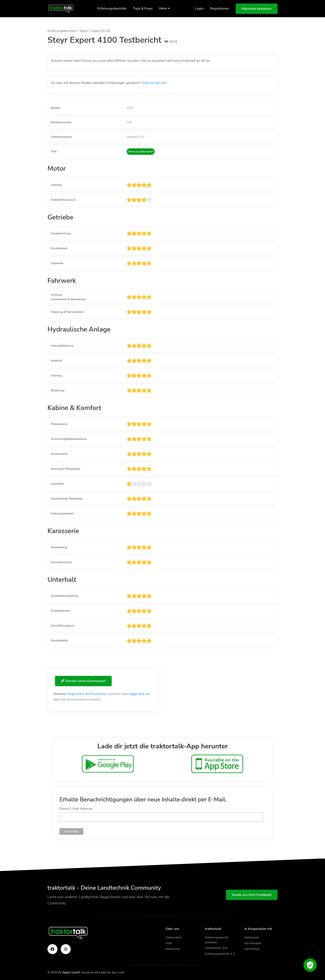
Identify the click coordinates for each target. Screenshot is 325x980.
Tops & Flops (143, 8)
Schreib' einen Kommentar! (85, 681)
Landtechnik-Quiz (216, 948)
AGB (169, 943)
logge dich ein (139, 694)
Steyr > (85, 31)
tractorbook (252, 949)
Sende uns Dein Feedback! (252, 895)
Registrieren (220, 8)
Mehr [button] (165, 8)
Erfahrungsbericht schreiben (216, 940)
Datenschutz (174, 937)
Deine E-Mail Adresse (76, 809)
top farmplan (253, 943)
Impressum (173, 949)
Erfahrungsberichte (112, 8)
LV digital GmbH (69, 972)
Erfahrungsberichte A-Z (220, 954)
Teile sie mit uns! (154, 83)
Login (199, 8)
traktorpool (252, 937)
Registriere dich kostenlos (87, 694)
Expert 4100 (101, 31)
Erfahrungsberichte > (64, 31)
